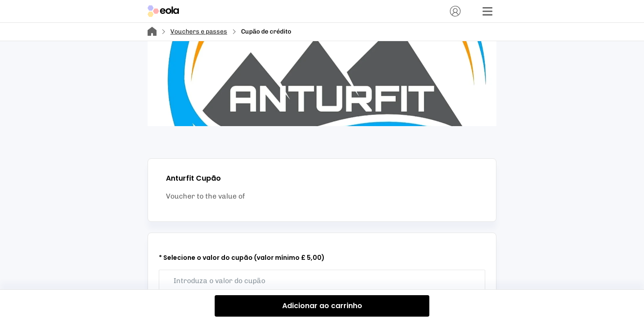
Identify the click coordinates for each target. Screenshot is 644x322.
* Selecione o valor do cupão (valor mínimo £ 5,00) (242, 258)
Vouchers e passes (199, 32)
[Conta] (455, 11)
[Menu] (487, 11)
